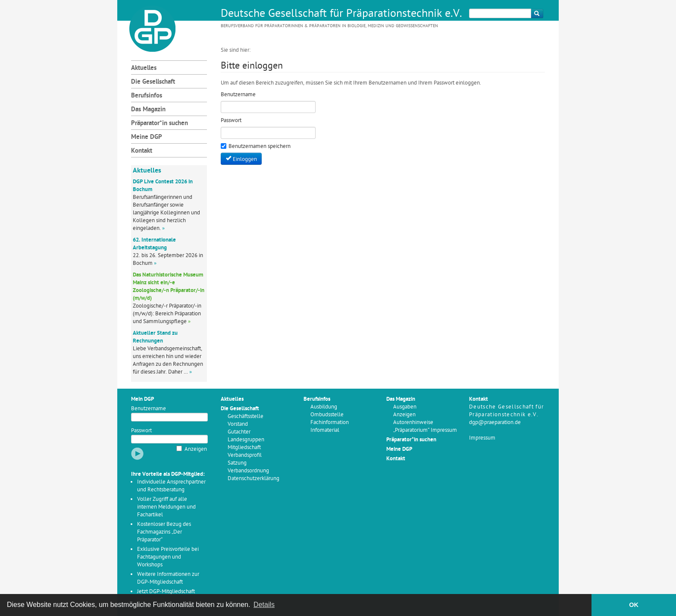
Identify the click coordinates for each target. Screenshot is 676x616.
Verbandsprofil (245, 455)
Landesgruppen (246, 440)
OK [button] (634, 605)
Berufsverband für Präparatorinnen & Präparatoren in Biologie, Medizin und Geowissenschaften (329, 26)
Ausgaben (405, 407)
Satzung (237, 463)
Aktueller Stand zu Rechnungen (155, 337)
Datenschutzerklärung (253, 479)
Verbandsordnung (248, 471)
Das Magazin (148, 110)
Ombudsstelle (327, 415)
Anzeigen (196, 449)
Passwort (141, 431)
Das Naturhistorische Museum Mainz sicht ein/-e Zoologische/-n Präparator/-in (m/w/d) (169, 287)
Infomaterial (325, 430)
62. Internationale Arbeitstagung (154, 244)
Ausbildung (324, 407)
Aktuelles (144, 68)
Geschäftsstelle (246, 416)
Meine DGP (147, 137)
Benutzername (149, 409)
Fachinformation (330, 423)
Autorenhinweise (413, 423)
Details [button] (264, 605)
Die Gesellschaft (153, 82)
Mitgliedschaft (244, 448)
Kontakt (142, 151)
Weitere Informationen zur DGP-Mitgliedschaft (168, 578)
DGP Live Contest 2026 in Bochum (163, 186)
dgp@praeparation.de (495, 423)
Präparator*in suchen (160, 124)
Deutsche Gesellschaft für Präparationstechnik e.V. (341, 14)
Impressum (482, 438)
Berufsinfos (147, 96)
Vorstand (238, 424)
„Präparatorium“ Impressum (425, 430)
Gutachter (239, 432)
